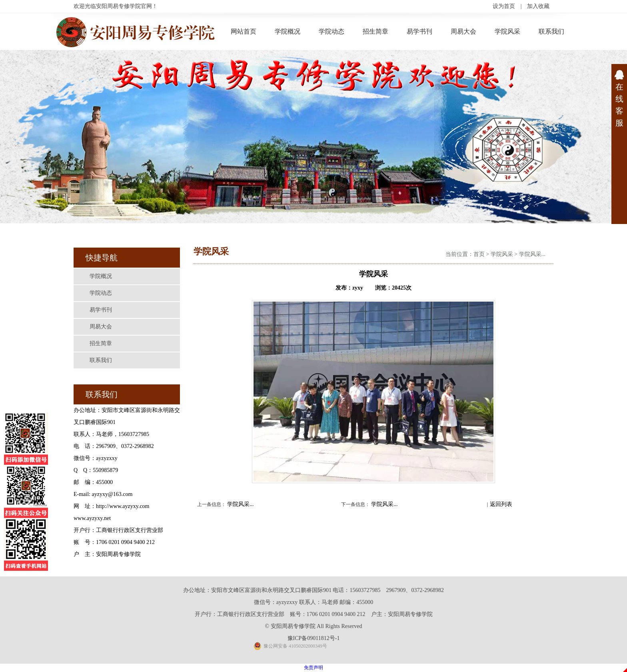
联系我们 (551, 31)
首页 (479, 254)
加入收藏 (538, 6)
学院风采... (532, 254)
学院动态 (331, 31)
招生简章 (375, 31)
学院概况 (288, 31)
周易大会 (463, 31)
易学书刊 (419, 31)
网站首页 (244, 31)
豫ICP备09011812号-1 (314, 638)
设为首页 (504, 6)
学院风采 (507, 31)
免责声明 (313, 668)
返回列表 (501, 504)
